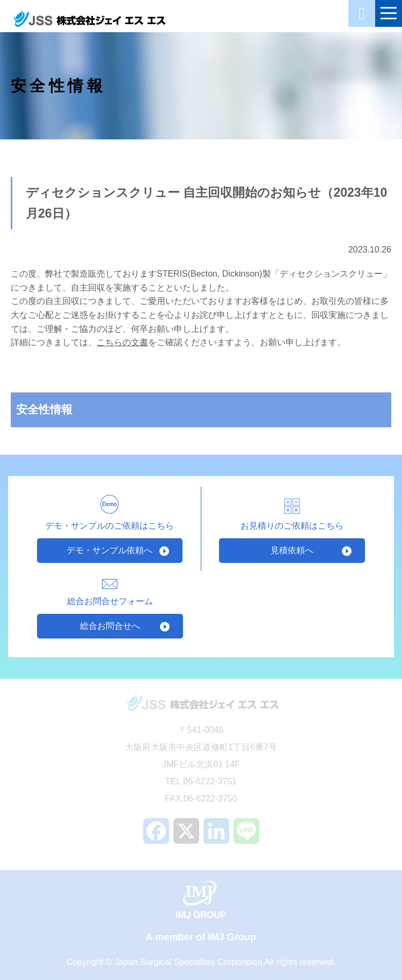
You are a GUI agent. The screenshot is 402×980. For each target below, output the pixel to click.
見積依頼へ (292, 550)
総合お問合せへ (110, 626)
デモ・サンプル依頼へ (109, 550)
